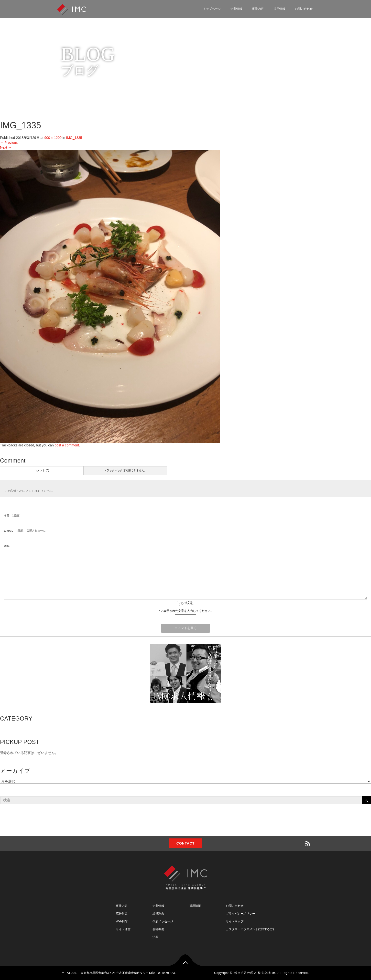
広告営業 (122, 914)
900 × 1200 (53, 138)
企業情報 (236, 9)
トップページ (212, 9)
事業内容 (258, 9)
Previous (9, 143)
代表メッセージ (163, 921)
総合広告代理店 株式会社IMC (255, 973)
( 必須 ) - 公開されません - (26, 531)
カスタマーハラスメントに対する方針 (251, 929)
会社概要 (158, 929)
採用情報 (279, 9)
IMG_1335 (74, 138)
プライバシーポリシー (240, 914)
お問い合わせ (304, 9)
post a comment (67, 445)
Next (6, 147)
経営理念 (158, 914)
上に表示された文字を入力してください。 (185, 611)
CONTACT (185, 843)
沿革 (155, 937)
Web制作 (122, 921)
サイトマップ (235, 921)
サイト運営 (123, 929)
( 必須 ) (12, 516)
